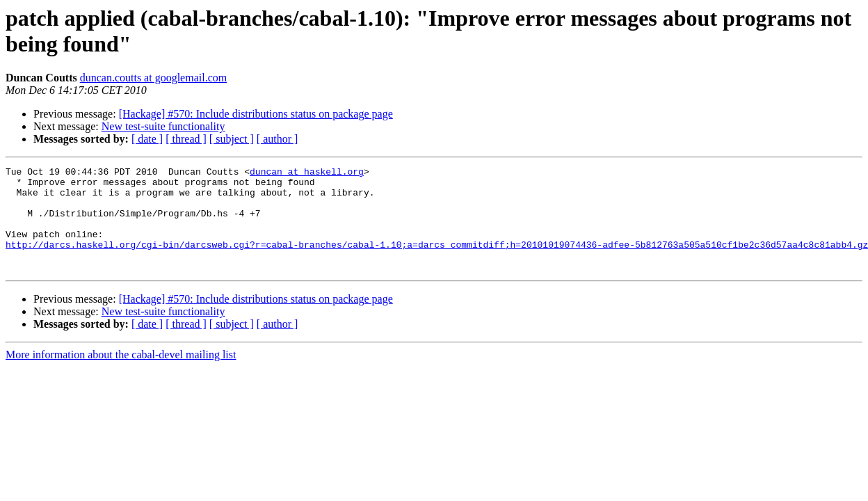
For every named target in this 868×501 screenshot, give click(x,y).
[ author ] (278, 139)
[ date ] (147, 139)
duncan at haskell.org (307, 173)
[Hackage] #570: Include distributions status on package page (256, 114)
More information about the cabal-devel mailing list (121, 375)
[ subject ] (232, 139)
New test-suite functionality (163, 126)
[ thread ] (186, 139)
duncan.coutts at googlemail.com (154, 78)
